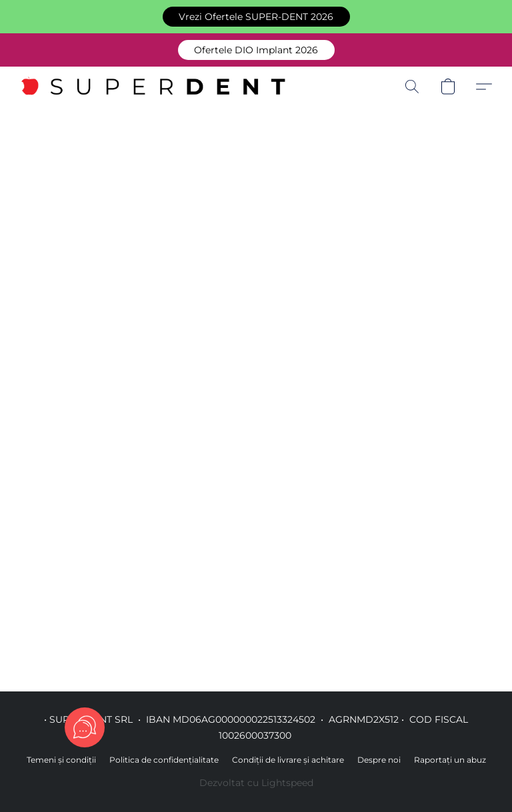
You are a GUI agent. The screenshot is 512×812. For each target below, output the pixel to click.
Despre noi (379, 760)
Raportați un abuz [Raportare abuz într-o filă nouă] (450, 760)
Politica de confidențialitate (164, 760)
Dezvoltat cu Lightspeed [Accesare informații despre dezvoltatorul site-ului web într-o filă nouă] (256, 783)
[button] (256, 17)
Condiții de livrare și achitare (288, 760)
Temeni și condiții (61, 760)
